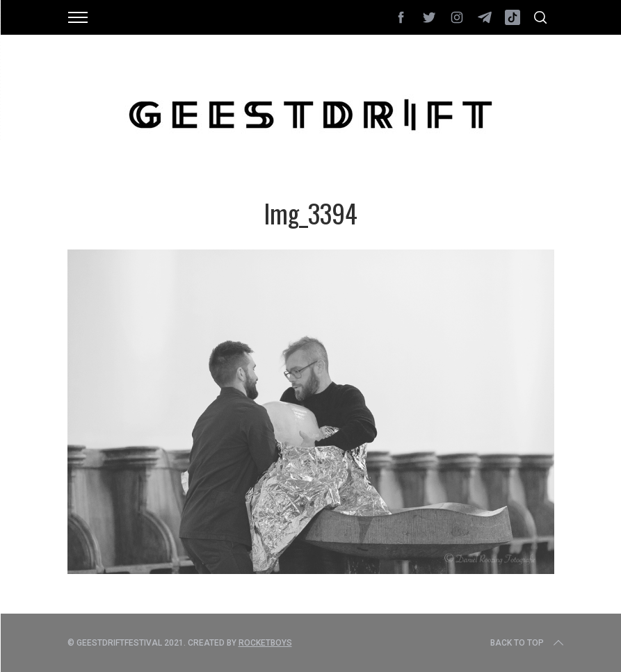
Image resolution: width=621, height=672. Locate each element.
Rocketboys (265, 643)
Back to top (528, 643)
